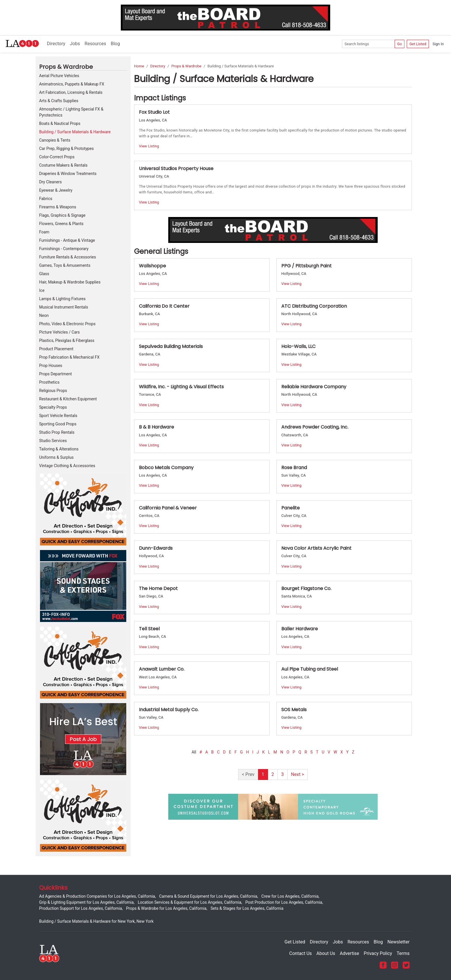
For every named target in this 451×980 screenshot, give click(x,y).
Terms (403, 953)
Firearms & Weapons (58, 207)
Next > (298, 774)
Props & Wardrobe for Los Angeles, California (166, 908)
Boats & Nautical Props (60, 123)
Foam (44, 232)
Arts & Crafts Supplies (59, 101)
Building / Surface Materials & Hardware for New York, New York (96, 921)
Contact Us (301, 953)
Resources (95, 44)
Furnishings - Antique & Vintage (67, 240)
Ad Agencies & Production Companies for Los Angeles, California (97, 896)
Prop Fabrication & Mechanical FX (69, 357)
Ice (42, 290)
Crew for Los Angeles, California (290, 896)
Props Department (56, 374)
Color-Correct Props (57, 157)
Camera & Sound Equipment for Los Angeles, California (208, 896)
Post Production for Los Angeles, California (284, 902)
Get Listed (418, 44)
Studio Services (53, 441)
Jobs (75, 44)
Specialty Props (53, 407)
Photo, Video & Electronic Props (67, 324)
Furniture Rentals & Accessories (68, 257)
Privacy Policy (378, 953)
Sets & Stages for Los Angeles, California (247, 908)
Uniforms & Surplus (56, 457)
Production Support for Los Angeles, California (81, 908)
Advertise (349, 953)
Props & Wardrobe (186, 66)
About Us (326, 953)
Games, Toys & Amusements (65, 265)
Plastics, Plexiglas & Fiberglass (67, 340)
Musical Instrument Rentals (64, 307)
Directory (56, 44)
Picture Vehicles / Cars (59, 332)
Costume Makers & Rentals (63, 165)
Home (139, 66)
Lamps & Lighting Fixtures (62, 299)
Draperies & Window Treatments (68, 174)
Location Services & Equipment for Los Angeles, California (190, 902)
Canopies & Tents (55, 140)
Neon (44, 315)
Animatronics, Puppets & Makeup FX (72, 84)
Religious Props (53, 391)
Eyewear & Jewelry (56, 190)
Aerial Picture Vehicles (59, 76)
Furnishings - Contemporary (64, 249)
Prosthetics (49, 382)
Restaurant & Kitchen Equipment (68, 399)
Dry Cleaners (50, 182)
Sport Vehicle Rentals (58, 416)
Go (400, 44)
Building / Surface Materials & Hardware (75, 132)
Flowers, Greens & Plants (61, 224)
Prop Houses (51, 366)
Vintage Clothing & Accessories (67, 466)
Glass (44, 274)
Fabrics (46, 199)
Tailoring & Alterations (59, 449)
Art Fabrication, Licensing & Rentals (71, 92)
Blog (115, 44)
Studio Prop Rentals (57, 432)
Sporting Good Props (58, 424)
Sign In (438, 44)
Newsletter (399, 942)
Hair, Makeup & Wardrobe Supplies (70, 282)
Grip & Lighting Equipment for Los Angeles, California (86, 902)
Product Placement (56, 349)
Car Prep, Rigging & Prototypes (66, 149)
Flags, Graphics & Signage (62, 215)
